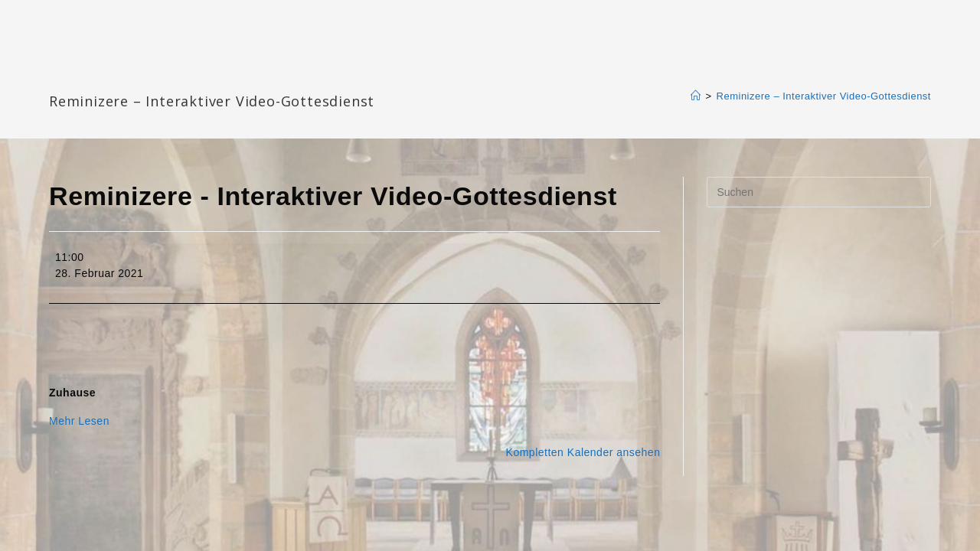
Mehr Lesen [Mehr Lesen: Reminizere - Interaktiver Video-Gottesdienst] (79, 421)
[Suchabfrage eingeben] (819, 192)
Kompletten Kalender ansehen (583, 452)
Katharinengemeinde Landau (180, 76)
